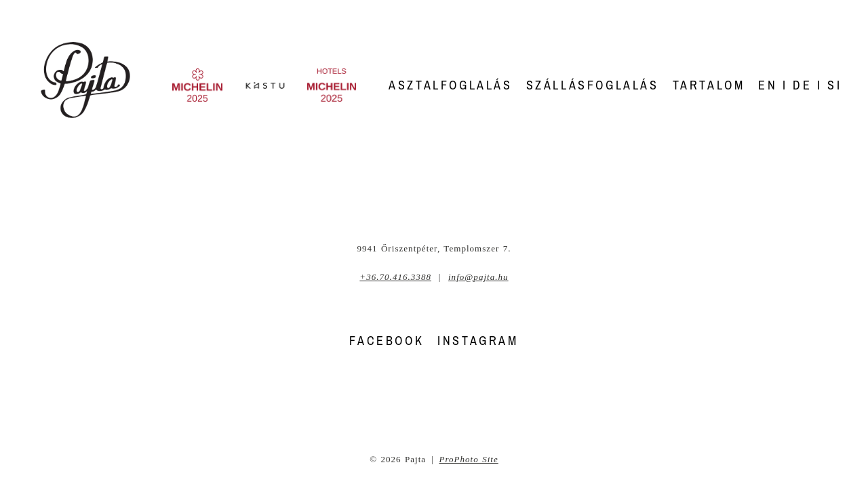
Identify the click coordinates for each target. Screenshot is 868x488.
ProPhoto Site (468, 459)
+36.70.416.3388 (395, 277)
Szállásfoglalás (593, 85)
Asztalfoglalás (450, 85)
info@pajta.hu (478, 277)
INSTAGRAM (478, 341)
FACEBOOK (387, 341)
